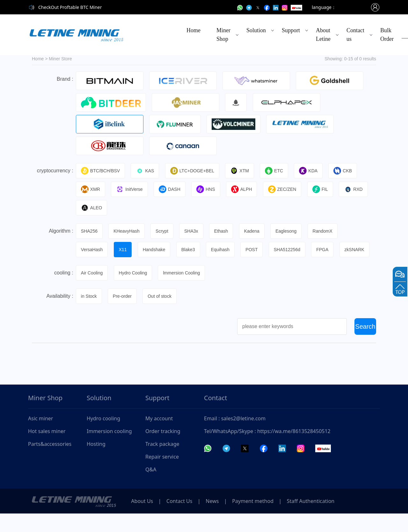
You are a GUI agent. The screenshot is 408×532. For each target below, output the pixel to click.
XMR (91, 189)
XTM (242, 171)
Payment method (259, 520)
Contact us (355, 35)
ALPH (244, 189)
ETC (277, 171)
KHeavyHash (128, 231)
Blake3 (190, 250)
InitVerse (131, 189)
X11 (124, 250)
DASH (171, 189)
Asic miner (40, 437)
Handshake (156, 250)
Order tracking (163, 450)
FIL (324, 189)
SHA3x (193, 231)
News (217, 520)
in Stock (90, 315)
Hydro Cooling (134, 291)
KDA (312, 171)
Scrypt (164, 231)
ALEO (92, 208)
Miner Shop (223, 35)
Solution (256, 30)
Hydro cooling (103, 437)
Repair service (162, 475)
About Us (143, 520)
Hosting (96, 462)
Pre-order (123, 315)
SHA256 (90, 231)
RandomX (327, 231)
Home (193, 30)
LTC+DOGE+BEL (194, 171)
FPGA (327, 250)
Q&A (151, 488)
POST (255, 250)
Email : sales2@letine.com (235, 437)
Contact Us (182, 520)
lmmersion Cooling (183, 291)
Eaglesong (290, 231)
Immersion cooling (109, 450)
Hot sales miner (47, 450)
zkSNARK (91, 268)
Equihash (223, 250)
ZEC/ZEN (285, 189)
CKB (347, 171)
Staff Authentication (318, 520)
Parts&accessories (50, 462)
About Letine (323, 35)
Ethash (224, 231)
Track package (162, 462)
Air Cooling (92, 291)
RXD (358, 189)
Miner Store (60, 59)
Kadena (255, 231)
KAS (146, 171)
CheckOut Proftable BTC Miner (70, 7)
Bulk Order (387, 35)
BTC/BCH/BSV (101, 171)
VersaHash (92, 250)
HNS (208, 189)
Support (291, 30)
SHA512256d (291, 250)
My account (159, 437)
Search (365, 345)
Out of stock (161, 315)
